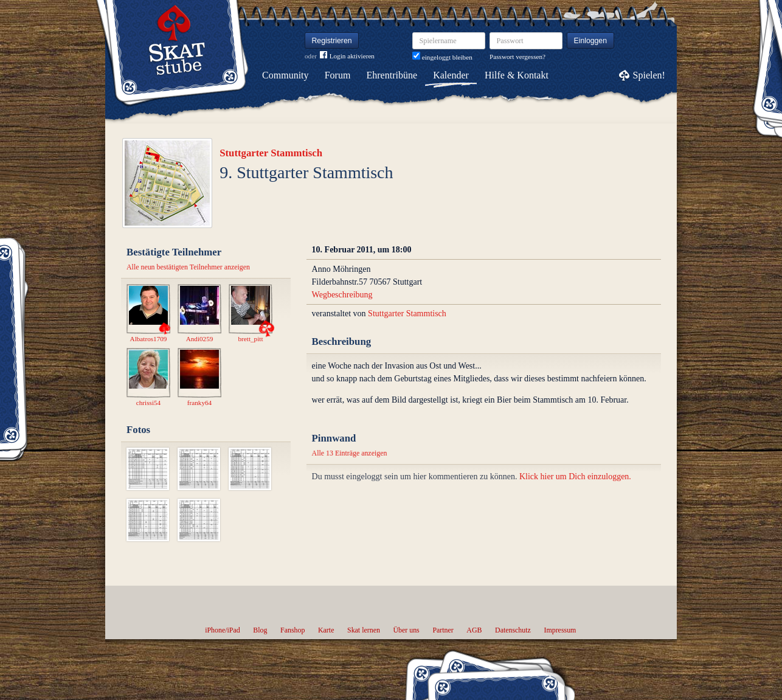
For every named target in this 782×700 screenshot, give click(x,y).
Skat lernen (364, 630)
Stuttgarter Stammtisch (271, 153)
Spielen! (649, 75)
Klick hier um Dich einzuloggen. (575, 476)
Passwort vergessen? (517, 57)
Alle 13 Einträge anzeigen (350, 453)
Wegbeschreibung (342, 295)
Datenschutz (513, 630)
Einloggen (591, 41)
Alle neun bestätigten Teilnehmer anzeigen (188, 267)
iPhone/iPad (222, 630)
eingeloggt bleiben (442, 57)
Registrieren (332, 41)
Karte (326, 630)
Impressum (560, 630)
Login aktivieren (347, 56)
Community (285, 75)
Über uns (406, 630)
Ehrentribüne (392, 75)
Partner (443, 630)
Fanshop (292, 630)
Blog (260, 630)
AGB (474, 630)
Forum (338, 75)
